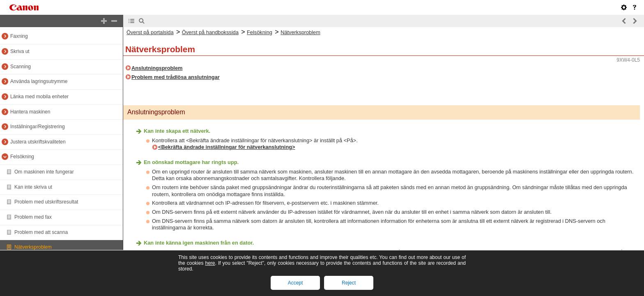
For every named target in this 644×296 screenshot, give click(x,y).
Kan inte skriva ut (33, 187)
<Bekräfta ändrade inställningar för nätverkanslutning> (227, 147)
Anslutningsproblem (157, 68)
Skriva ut (20, 51)
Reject (349, 283)
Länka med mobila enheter (39, 97)
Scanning (21, 67)
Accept (296, 283)
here (210, 263)
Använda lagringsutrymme (39, 81)
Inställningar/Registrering (38, 127)
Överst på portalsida (150, 32)
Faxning (19, 36)
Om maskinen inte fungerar (44, 172)
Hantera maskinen (30, 112)
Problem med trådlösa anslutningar (176, 77)
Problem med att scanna (41, 232)
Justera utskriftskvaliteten (38, 142)
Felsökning (22, 157)
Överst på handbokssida (210, 32)
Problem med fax (33, 217)
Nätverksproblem (33, 247)
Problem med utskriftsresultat (46, 202)
